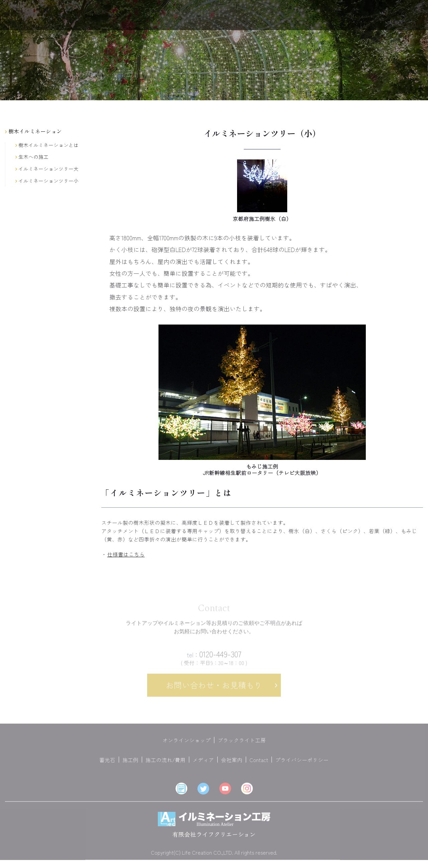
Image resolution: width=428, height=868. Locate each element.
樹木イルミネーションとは (47, 145)
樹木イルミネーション (33, 131)
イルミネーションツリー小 (47, 181)
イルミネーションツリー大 (47, 169)
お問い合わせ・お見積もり (214, 688)
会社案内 (232, 763)
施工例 (130, 763)
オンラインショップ (187, 743)
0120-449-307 (214, 657)
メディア (203, 763)
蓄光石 (107, 763)
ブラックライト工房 (242, 743)
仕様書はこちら (126, 554)
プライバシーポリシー (302, 763)
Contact (259, 763)
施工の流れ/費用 (166, 763)
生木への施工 (32, 157)
